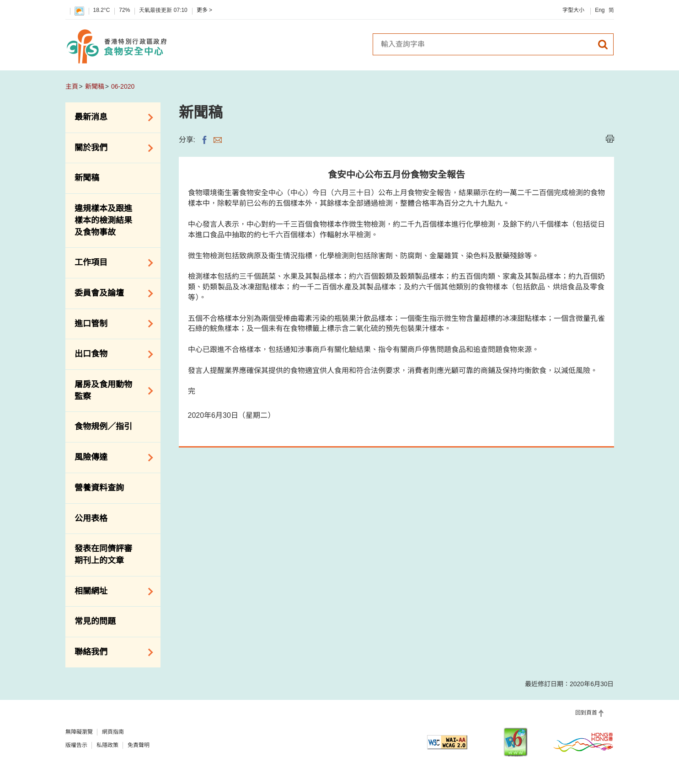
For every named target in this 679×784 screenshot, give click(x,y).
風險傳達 (111, 458)
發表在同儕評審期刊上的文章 (103, 555)
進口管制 (111, 324)
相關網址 (111, 592)
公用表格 (91, 518)
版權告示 (76, 745)
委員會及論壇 (111, 293)
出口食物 (111, 354)
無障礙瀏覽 (79, 732)
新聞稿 (95, 86)
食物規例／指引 (103, 427)
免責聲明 (139, 745)
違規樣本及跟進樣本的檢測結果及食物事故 (103, 220)
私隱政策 (107, 745)
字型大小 (573, 10)
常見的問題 (95, 621)
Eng (600, 10)
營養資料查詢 (99, 488)
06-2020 (123, 86)
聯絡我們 (111, 652)
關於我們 (111, 148)
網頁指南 (113, 732)
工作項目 (111, 263)
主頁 (72, 86)
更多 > (204, 10)
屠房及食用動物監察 (111, 390)
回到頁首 (586, 713)
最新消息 (111, 117)
